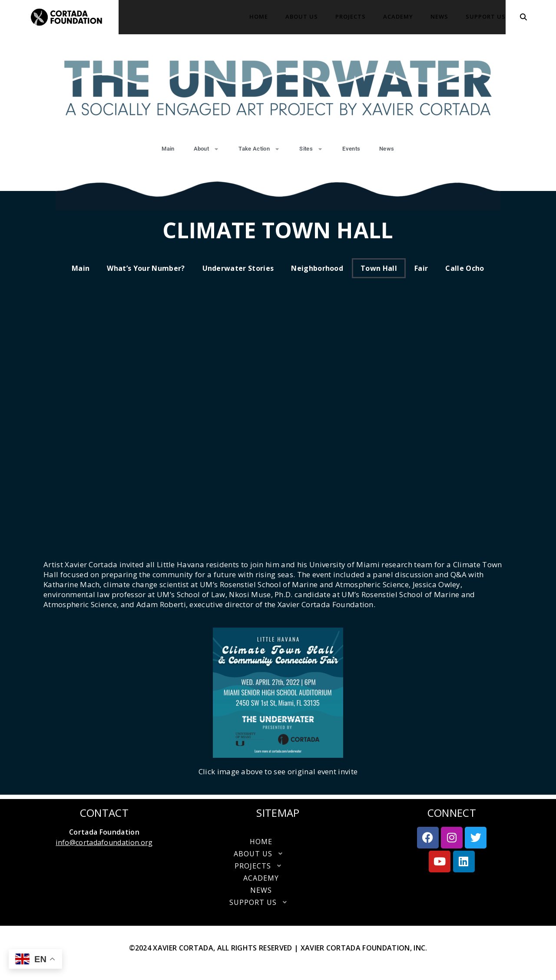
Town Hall (379, 268)
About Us (302, 16)
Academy (398, 16)
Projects (351, 16)
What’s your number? (146, 268)
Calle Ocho (465, 268)
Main (168, 149)
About (207, 149)
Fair (421, 268)
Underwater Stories (238, 268)
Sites (311, 149)
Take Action (259, 149)
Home (259, 16)
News (439, 16)
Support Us (486, 16)
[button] (278, 854)
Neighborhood (317, 268)
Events (351, 149)
